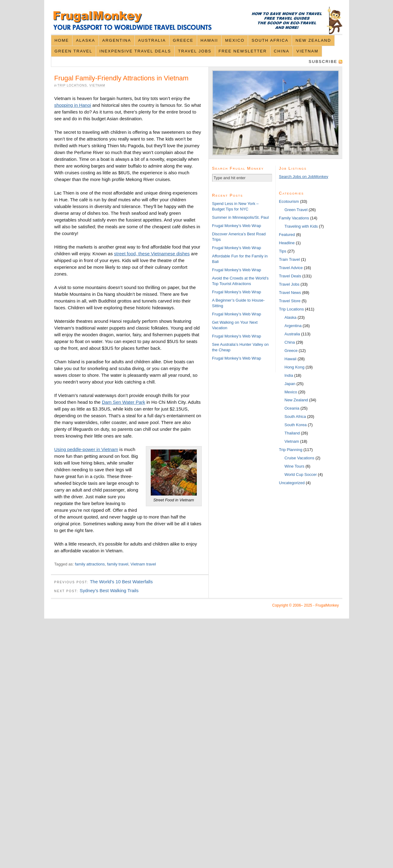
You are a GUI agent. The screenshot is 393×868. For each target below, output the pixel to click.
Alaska (86, 40)
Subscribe (323, 62)
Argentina (117, 40)
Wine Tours (295, 466)
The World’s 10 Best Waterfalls (121, 582)
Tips (283, 251)
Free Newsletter (243, 51)
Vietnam (307, 51)
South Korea (296, 425)
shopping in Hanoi (73, 105)
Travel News (290, 293)
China (282, 51)
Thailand (292, 433)
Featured (287, 235)
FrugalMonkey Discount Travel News (197, 20)
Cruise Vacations (300, 458)
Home (62, 40)
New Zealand (313, 40)
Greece (183, 40)
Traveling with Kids (301, 226)
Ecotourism (289, 201)
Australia (152, 40)
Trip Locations (72, 85)
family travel (118, 564)
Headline (287, 243)
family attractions (90, 564)
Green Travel (73, 51)
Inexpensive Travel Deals (135, 51)
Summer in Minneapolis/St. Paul (241, 217)
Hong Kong (295, 367)
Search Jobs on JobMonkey (304, 177)
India (289, 375)
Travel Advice (291, 268)
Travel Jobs (195, 51)
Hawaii (209, 40)
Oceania (292, 408)
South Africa (270, 40)
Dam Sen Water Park (124, 402)
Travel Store (290, 301)
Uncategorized (292, 483)
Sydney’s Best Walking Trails (109, 590)
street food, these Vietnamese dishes (152, 254)
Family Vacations (294, 218)
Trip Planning (291, 450)
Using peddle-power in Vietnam (86, 449)
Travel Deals (290, 276)
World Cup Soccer (301, 475)
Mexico (235, 40)
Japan (290, 384)
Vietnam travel (143, 564)
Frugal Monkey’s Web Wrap (237, 226)
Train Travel (290, 259)
